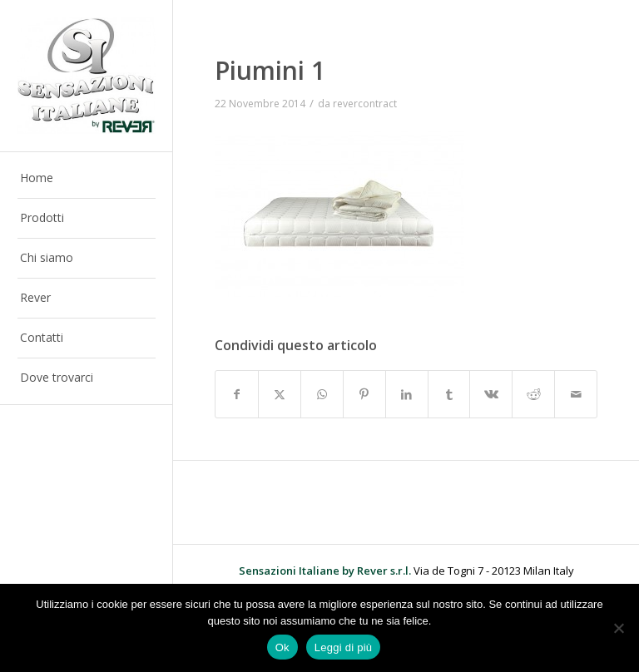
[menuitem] (87, 179)
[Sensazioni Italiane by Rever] (87, 76)
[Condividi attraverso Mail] (576, 394)
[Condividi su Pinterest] (364, 394)
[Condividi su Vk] (491, 394)
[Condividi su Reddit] (533, 394)
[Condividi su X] (280, 394)
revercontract (365, 104)
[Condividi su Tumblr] (449, 394)
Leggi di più (344, 647)
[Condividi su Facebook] (237, 394)
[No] (618, 628)
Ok (282, 647)
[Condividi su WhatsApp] (322, 394)
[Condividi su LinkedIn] (407, 394)
